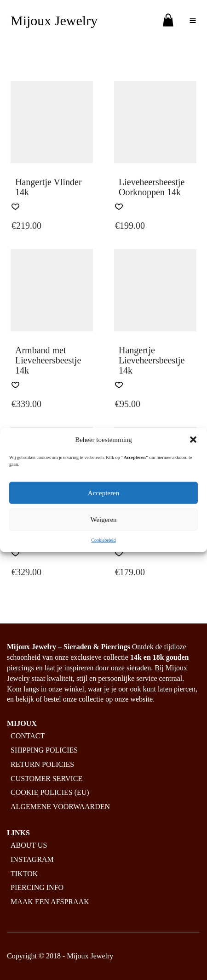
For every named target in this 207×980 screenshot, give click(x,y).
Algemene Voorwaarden (60, 807)
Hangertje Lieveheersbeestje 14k (152, 360)
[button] (193, 440)
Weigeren (103, 520)
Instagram (32, 859)
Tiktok (24, 874)
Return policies (42, 764)
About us (29, 845)
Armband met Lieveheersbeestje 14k (48, 360)
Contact (28, 736)
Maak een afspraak (50, 902)
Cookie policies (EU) (50, 792)
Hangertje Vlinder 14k (49, 187)
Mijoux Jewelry (54, 20)
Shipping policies (44, 750)
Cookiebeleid (103, 540)
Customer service (46, 779)
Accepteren (103, 493)
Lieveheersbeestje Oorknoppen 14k (152, 187)
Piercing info (37, 887)
